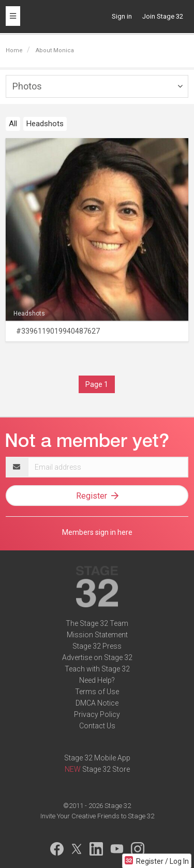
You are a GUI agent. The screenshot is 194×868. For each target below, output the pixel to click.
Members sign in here (97, 532)
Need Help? (97, 680)
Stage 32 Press (97, 646)
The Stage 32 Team (97, 623)
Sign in (122, 16)
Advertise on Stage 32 (97, 657)
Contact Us (97, 726)
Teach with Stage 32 (97, 669)
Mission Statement (97, 635)
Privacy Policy (97, 714)
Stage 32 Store (106, 769)
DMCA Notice (97, 703)
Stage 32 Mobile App (97, 758)
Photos (27, 86)
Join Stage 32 (163, 16)
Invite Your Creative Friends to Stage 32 (97, 816)
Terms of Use (97, 692)
